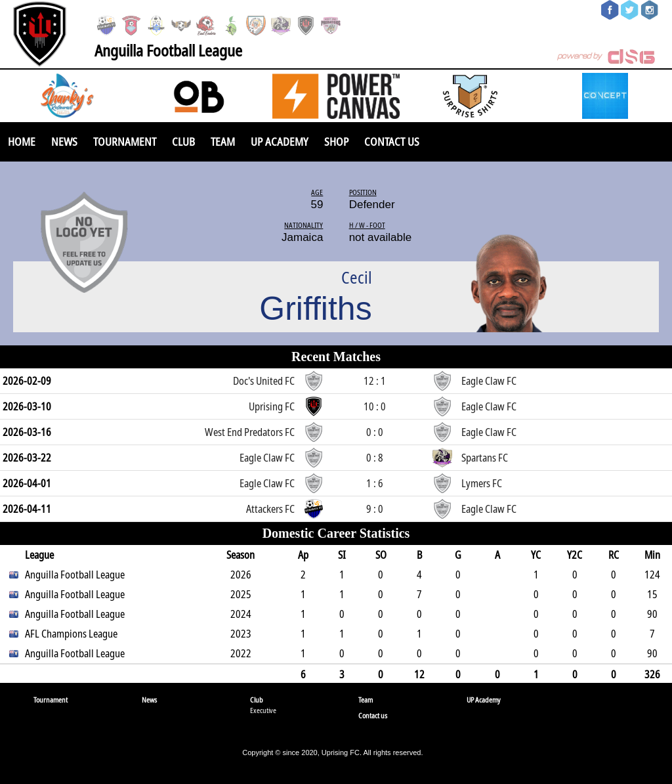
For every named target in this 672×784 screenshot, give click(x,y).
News (64, 142)
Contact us (392, 142)
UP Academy (280, 142)
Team (223, 142)
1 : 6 (375, 483)
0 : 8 (375, 458)
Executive (263, 710)
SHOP (336, 142)
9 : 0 (375, 509)
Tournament (125, 142)
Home (22, 142)
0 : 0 (375, 432)
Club (183, 142)
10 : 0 (375, 406)
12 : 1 (375, 381)
